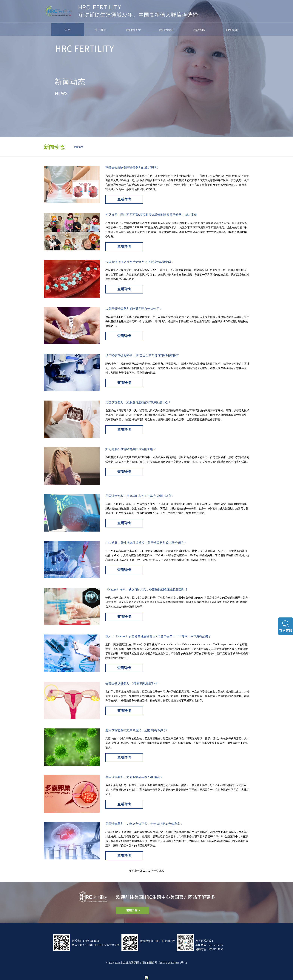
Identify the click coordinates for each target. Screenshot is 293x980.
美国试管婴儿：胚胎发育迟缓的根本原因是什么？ (138, 402)
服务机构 (232, 30)
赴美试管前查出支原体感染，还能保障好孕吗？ (137, 730)
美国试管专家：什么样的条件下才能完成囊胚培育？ (140, 496)
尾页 (162, 871)
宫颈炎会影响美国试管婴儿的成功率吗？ (132, 168)
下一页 (155, 871)
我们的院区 (166, 30)
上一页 (138, 871)
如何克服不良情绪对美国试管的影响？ (131, 449)
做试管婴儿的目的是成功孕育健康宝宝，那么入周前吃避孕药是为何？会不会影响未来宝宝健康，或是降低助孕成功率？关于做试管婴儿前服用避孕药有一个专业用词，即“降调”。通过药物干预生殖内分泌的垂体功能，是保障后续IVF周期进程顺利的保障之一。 (177, 321)
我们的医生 (133, 30)
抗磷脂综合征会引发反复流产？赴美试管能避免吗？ (140, 262)
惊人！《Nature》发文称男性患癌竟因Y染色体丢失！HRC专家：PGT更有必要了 (158, 636)
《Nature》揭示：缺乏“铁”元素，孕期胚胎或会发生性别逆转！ (147, 589)
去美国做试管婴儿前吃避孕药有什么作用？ (134, 309)
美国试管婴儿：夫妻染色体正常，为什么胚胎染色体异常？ (144, 824)
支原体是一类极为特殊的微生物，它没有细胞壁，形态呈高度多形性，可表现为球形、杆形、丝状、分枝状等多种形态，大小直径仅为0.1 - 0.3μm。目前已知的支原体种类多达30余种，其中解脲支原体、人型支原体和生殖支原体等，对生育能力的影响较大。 (177, 743)
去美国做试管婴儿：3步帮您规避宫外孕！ (133, 683)
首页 (68, 30)
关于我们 (101, 30)
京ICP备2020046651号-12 (173, 963)
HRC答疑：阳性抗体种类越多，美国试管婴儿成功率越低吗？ (146, 543)
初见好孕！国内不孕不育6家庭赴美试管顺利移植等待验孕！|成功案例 (151, 215)
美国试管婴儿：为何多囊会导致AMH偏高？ (134, 777)
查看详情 (124, 199)
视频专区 (199, 30)
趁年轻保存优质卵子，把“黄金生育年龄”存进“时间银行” (142, 355)
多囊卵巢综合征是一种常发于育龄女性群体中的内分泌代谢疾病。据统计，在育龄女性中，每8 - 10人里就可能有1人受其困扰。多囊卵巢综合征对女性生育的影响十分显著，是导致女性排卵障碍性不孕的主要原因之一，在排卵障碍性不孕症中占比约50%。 (177, 790)
